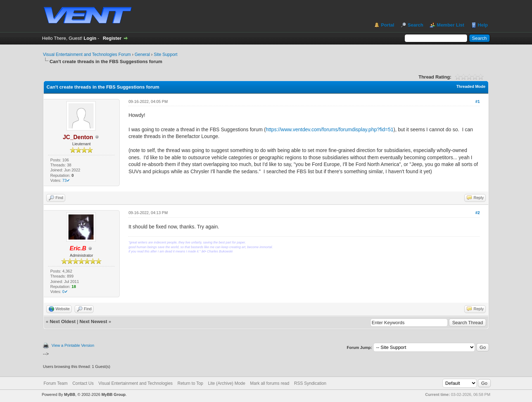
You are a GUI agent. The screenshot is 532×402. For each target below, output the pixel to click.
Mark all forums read (270, 383)
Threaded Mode (471, 86)
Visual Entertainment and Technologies (136, 383)
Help (483, 25)
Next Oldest (63, 321)
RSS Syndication (310, 383)
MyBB (70, 394)
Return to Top (190, 383)
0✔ (65, 292)
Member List (450, 25)
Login (90, 38)
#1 (478, 101)
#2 (478, 213)
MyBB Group (113, 394)
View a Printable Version (73, 345)
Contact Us (83, 383)
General (142, 55)
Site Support (166, 55)
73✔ (66, 180)
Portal (388, 25)
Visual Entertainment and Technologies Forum (87, 55)
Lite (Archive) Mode (227, 383)
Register (112, 38)
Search (415, 25)
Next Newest (93, 321)
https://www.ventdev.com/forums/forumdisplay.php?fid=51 (329, 129)
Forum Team (55, 383)
